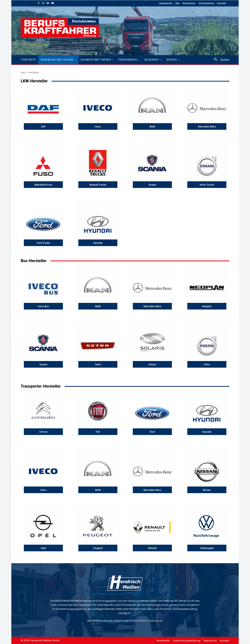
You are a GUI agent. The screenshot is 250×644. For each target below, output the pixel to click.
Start (23, 72)
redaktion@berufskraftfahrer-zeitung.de (138, 621)
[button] (220, 60)
